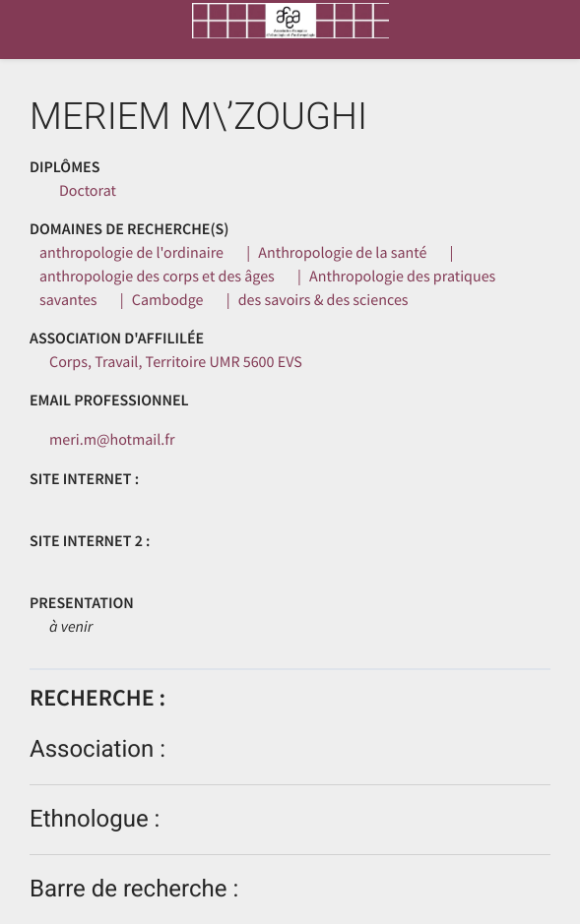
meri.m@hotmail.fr (112, 440)
